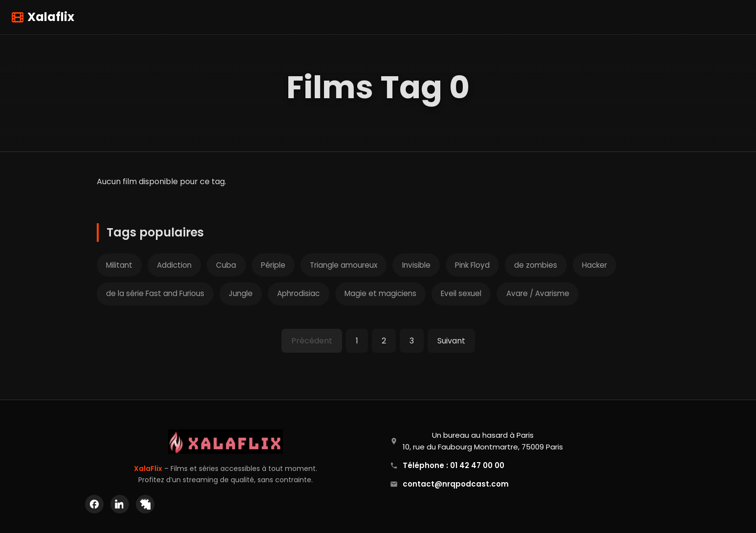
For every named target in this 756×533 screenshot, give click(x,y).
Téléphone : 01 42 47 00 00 (454, 465)
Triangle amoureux (344, 265)
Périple (273, 265)
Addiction (174, 265)
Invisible (416, 265)
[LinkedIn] (120, 504)
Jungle (241, 293)
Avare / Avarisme (538, 293)
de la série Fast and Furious (155, 293)
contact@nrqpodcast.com (456, 484)
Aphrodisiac (298, 293)
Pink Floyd (472, 265)
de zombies (536, 265)
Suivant (451, 341)
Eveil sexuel (461, 293)
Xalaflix (43, 17)
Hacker (594, 265)
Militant (119, 265)
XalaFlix (148, 469)
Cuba (226, 265)
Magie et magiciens (380, 293)
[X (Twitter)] (145, 504)
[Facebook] (94, 504)
